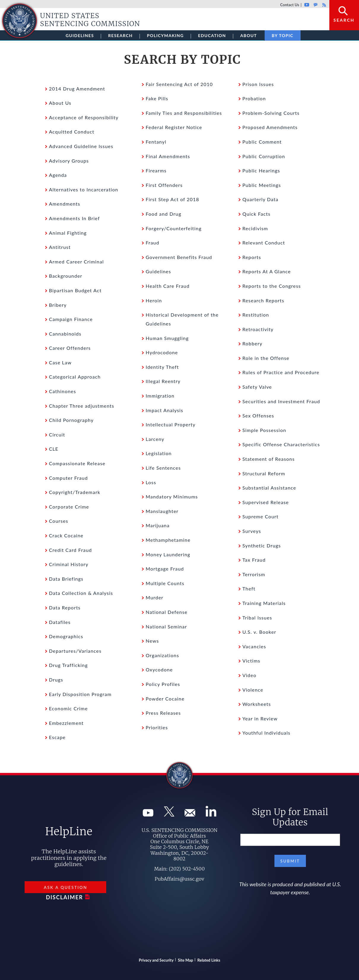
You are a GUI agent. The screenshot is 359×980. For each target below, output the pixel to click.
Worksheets (257, 704)
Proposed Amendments (270, 127)
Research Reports (263, 300)
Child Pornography (71, 420)
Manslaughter (162, 511)
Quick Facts (256, 214)
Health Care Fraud (168, 286)
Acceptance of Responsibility (84, 117)
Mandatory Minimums (172, 497)
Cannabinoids (65, 334)
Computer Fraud (68, 478)
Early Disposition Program (80, 694)
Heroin (154, 300)
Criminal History (69, 564)
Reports (252, 257)
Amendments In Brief (74, 218)
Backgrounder (66, 276)
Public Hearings (261, 170)
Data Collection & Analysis (81, 593)
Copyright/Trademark (75, 492)
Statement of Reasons (269, 459)
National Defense (167, 612)
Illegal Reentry (163, 381)
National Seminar (166, 626)
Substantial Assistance (269, 488)
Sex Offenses (258, 416)
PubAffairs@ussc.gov (179, 879)
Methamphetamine (168, 540)
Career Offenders (70, 348)
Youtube (307, 5)
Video (249, 675)
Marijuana (158, 525)
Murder (155, 597)
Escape (57, 737)
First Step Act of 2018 (172, 199)
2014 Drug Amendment (77, 89)
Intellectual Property (171, 424)
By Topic (283, 35)
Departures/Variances (75, 651)
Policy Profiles (163, 684)
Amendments (65, 204)
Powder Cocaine (165, 699)
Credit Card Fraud (70, 550)
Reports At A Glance (267, 271)
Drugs (56, 680)
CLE (54, 449)
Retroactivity (258, 329)
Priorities (157, 727)
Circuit (57, 435)
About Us (60, 103)
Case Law (60, 362)
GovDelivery (316, 5)
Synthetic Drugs (262, 545)
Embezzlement (66, 723)
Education (212, 35)
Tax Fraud (254, 560)
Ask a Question (66, 887)
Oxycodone (159, 670)
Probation (254, 98)
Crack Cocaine (66, 535)
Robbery (252, 343)
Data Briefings (66, 579)
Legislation (159, 453)
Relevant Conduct (264, 243)
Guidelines (80, 35)
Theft (249, 589)
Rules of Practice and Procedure (281, 372)
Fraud (153, 243)
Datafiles (60, 622)
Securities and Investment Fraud (281, 401)
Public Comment (262, 142)
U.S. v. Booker (259, 632)
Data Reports (65, 607)
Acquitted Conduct (72, 132)
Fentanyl (156, 142)
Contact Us (290, 5)
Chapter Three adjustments (82, 406)
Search (344, 20)
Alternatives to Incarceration (84, 189)
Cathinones (62, 391)
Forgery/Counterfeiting (174, 228)
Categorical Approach (75, 377)
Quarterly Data (260, 199)
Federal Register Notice (174, 127)
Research (121, 35)
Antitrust (60, 247)
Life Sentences (163, 468)
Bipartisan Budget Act (75, 290)
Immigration (160, 396)
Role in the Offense (266, 358)
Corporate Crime (69, 507)
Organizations (162, 655)
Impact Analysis (165, 410)
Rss (323, 5)
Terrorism (254, 574)
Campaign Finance (71, 319)
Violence (253, 690)
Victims (251, 661)
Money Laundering (168, 554)
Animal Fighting (68, 233)
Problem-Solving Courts (271, 113)
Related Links (209, 960)
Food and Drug (163, 214)
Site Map (186, 960)
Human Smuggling (167, 338)
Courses (59, 521)
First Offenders (164, 185)
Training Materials (264, 603)
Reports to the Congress (272, 286)
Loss (151, 482)
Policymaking (165, 35)
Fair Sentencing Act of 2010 (179, 84)
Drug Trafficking (68, 665)
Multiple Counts (165, 583)
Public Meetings (262, 185)
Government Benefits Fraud (179, 257)
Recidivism (255, 228)
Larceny (155, 439)
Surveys (252, 531)
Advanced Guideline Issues (81, 146)
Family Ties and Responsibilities (184, 113)
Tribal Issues (257, 618)
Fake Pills (157, 98)
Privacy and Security (156, 960)
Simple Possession (264, 430)
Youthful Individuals (266, 733)
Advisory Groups (69, 161)
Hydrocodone (162, 352)
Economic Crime (68, 708)
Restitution (256, 315)
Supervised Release (266, 502)
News (152, 641)
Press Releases (163, 713)
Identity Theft (162, 367)
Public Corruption (264, 156)
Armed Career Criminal (76, 262)
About (249, 35)
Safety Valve (257, 387)
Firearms (156, 170)
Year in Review (260, 718)
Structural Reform (264, 473)
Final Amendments (168, 156)
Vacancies (254, 646)
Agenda (58, 175)
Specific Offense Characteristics (281, 444)
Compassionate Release (77, 463)
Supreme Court (260, 516)
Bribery (58, 305)
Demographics (66, 636)
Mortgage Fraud (165, 569)
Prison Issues (258, 84)
